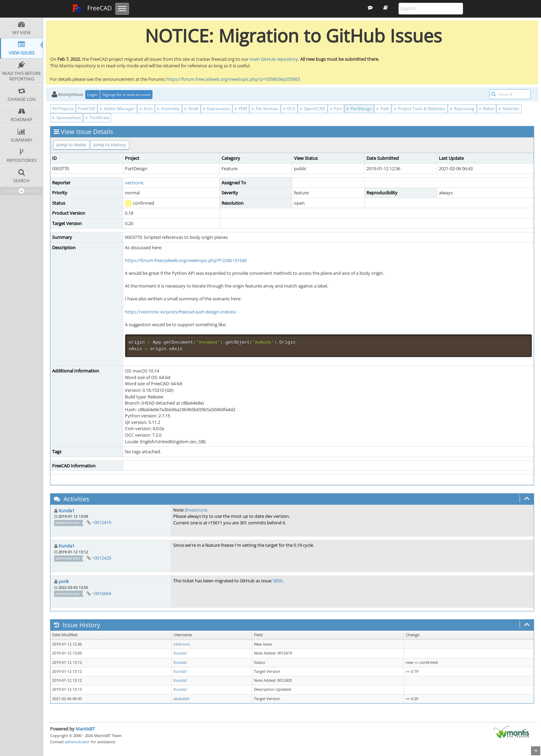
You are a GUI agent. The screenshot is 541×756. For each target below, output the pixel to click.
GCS (289, 109)
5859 (277, 581)
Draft (191, 109)
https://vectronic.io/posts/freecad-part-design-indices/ (181, 312)
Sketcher (509, 109)
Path (383, 109)
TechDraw (97, 118)
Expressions (217, 109)
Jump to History (110, 145)
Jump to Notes (71, 145)
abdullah (181, 699)
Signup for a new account (126, 94)
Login (92, 94)
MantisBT (85, 729)
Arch (146, 109)
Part (336, 109)
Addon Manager (117, 109)
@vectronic (196, 510)
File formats (265, 109)
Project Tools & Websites (420, 109)
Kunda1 (67, 511)
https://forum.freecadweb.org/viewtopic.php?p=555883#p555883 (233, 79)
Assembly (168, 109)
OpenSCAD (313, 109)
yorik (64, 581)
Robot (486, 109)
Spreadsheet (66, 118)
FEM (241, 109)
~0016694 (101, 593)
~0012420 (101, 558)
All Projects (63, 109)
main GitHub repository (274, 59)
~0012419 (101, 522)
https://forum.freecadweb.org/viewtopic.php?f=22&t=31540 (186, 260)
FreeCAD (92, 9)
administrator (77, 742)
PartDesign (359, 109)
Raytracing (462, 109)
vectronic (134, 183)
